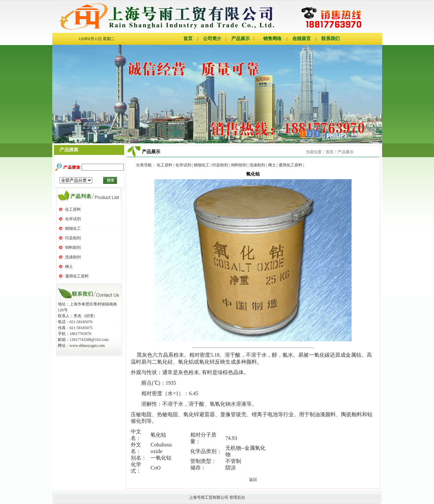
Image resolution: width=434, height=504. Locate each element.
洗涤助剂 (73, 257)
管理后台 (237, 497)
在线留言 (302, 39)
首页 (188, 39)
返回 (253, 480)
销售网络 (272, 39)
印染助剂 (73, 238)
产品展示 (240, 39)
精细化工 (73, 228)
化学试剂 (73, 219)
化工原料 (73, 209)
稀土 (69, 267)
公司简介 (212, 39)
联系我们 (331, 39)
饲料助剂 (73, 248)
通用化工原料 (77, 276)
